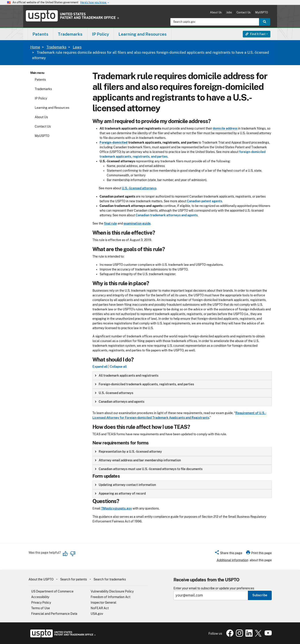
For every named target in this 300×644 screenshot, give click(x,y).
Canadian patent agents (204, 201)
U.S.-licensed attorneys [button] (114, 393)
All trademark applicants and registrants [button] (127, 376)
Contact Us (244, 12)
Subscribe (260, 595)
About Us (216, 12)
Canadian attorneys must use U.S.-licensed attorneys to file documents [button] (149, 469)
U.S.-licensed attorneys (139, 188)
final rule (110, 223)
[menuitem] (40, 34)
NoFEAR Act (100, 608)
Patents (40, 80)
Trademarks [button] (70, 34)
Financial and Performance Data (54, 614)
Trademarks (56, 47)
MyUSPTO (262, 12)
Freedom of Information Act (110, 597)
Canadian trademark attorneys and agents (167, 215)
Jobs (229, 12)
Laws (77, 47)
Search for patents (73, 579)
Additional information (233, 560)
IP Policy (41, 98)
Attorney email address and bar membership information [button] (138, 460)
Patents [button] (40, 34)
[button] (228, 554)
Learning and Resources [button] (143, 34)
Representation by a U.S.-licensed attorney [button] (128, 452)
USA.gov (97, 614)
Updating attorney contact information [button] (125, 485)
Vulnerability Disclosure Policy (112, 591)
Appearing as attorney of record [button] (120, 493)
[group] (182, 376)
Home (35, 47)
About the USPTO (41, 579)
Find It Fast (255, 34)
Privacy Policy (41, 603)
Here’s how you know (95, 3)
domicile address (225, 128)
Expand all (100, 367)
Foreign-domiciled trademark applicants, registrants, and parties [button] (144, 384)
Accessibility (40, 597)
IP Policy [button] (100, 34)
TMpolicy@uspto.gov (116, 508)
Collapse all (118, 367)
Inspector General (103, 603)
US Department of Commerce (52, 591)
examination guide (137, 223)
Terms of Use (41, 608)
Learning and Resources (52, 108)
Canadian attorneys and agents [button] (120, 402)
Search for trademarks (110, 579)
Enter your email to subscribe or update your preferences (214, 588)
